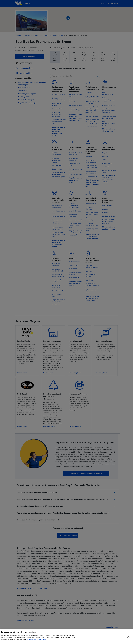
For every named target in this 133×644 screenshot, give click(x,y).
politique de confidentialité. (36, 639)
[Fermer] (128, 637)
